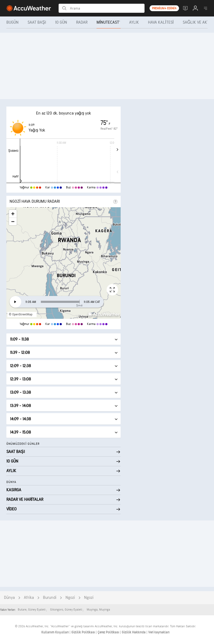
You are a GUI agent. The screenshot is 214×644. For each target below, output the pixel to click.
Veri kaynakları (159, 632)
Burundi (50, 598)
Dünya (9, 598)
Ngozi (70, 598)
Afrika (29, 598)
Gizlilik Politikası (84, 632)
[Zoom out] (13, 221)
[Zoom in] (13, 214)
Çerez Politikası (109, 632)
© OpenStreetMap (21, 314)
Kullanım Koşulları (55, 632)
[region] (64, 263)
